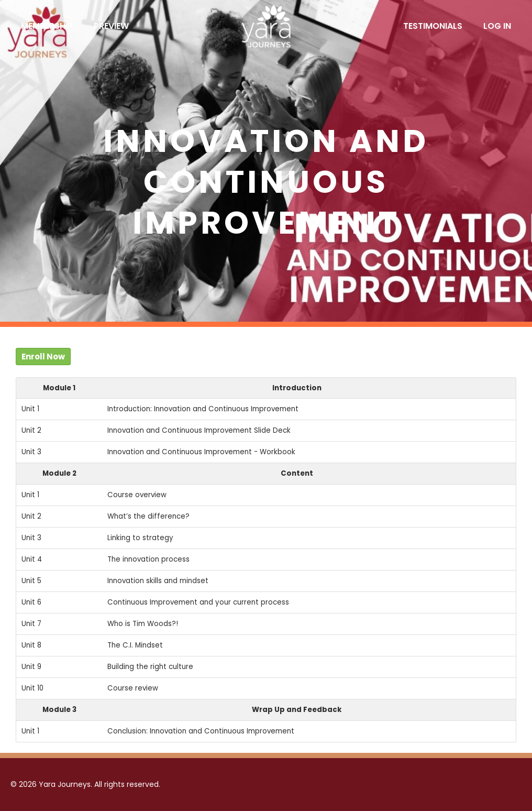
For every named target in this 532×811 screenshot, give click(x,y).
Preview (111, 26)
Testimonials (433, 26)
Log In (497, 26)
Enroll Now (43, 357)
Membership (47, 26)
